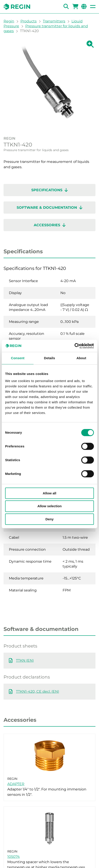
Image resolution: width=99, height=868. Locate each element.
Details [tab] (49, 358)
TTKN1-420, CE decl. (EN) (38, 691)
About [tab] (81, 358)
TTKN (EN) (25, 660)
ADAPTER (16, 784)
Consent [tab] (18, 358)
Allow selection (49, 506)
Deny (50, 519)
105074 (14, 857)
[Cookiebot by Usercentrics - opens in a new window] (74, 346)
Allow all (50, 493)
